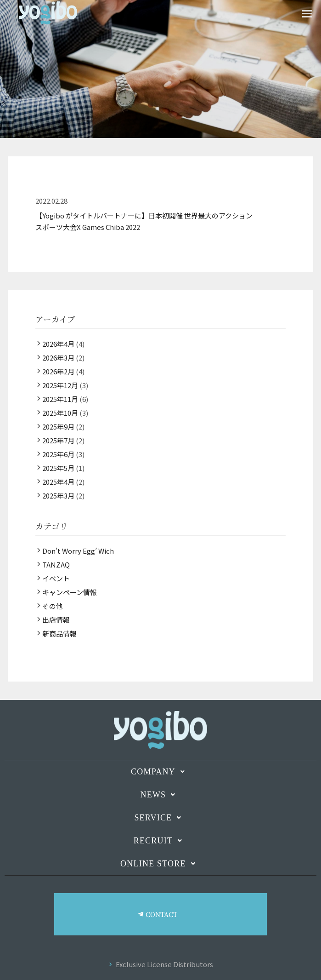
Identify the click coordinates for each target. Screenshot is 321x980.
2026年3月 (58, 358)
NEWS (161, 795)
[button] (160, 772)
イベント (56, 578)
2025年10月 (60, 413)
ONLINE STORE (160, 864)
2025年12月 (60, 385)
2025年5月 (58, 468)
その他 (53, 606)
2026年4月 (58, 344)
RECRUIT (161, 841)
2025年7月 (58, 440)
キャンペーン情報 (70, 592)
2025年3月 (58, 496)
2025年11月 (60, 399)
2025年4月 (58, 482)
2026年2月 (58, 371)
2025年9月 (58, 427)
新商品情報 (59, 633)
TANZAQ (56, 565)
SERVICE (160, 818)
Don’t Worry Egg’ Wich (78, 551)
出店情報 (56, 620)
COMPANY (160, 772)
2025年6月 (58, 454)
